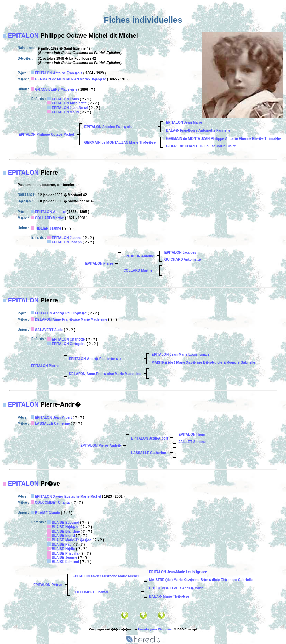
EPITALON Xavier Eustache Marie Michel (68, 496)
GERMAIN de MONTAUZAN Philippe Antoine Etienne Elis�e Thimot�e (224, 139)
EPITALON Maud (65, 112)
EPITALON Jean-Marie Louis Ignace (181, 354)
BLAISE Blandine (66, 531)
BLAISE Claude (48, 513)
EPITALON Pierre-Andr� (101, 446)
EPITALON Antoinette (69, 103)
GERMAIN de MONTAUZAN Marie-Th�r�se (71, 79)
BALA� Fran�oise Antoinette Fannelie (198, 130)
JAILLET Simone (192, 442)
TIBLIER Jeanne (48, 228)
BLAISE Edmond (65, 562)
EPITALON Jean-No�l (70, 108)
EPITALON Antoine (50, 212)
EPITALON (23, 36)
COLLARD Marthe (49, 218)
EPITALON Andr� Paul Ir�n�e (61, 313)
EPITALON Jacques (180, 252)
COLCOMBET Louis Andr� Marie (176, 588)
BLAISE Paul (62, 545)
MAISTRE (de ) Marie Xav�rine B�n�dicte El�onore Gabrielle (204, 362)
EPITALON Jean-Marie (184, 123)
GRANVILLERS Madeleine (56, 90)
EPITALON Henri (192, 435)
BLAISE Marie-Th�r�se (72, 540)
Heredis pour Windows (155, 629)
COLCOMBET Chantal (53, 503)
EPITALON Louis (65, 99)
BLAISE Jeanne (65, 558)
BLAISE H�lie (64, 549)
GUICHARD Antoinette (183, 260)
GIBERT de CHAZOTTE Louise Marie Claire (201, 146)
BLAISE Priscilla (65, 553)
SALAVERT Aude (49, 330)
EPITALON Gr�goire (69, 344)
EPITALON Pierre (99, 263)
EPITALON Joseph (67, 242)
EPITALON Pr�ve (48, 585)
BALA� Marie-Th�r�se (169, 596)
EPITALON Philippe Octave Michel (46, 135)
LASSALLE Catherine (53, 424)
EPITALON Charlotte (68, 339)
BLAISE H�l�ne (66, 527)
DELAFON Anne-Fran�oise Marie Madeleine (71, 319)
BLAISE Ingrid (63, 536)
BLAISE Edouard (66, 523)
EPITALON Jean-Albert (54, 417)
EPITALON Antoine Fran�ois (59, 73)
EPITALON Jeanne (67, 238)
